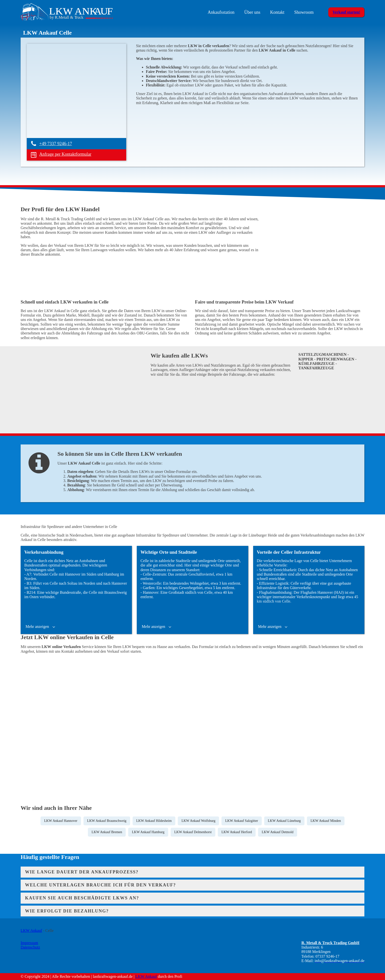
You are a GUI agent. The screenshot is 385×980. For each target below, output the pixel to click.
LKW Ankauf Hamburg (148, 832)
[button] (41, 627)
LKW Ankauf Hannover (61, 821)
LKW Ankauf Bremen (107, 832)
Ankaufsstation (221, 12)
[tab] (192, 872)
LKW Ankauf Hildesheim (154, 821)
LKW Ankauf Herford (237, 832)
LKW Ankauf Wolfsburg (198, 821)
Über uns (252, 12)
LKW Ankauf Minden (326, 821)
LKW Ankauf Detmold (278, 832)
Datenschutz (30, 947)
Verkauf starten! (346, 12)
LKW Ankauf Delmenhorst (193, 832)
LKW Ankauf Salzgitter (242, 821)
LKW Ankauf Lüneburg (284, 821)
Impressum (29, 943)
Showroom (304, 12)
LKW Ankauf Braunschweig (107, 821)
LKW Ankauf (31, 931)
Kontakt (277, 12)
